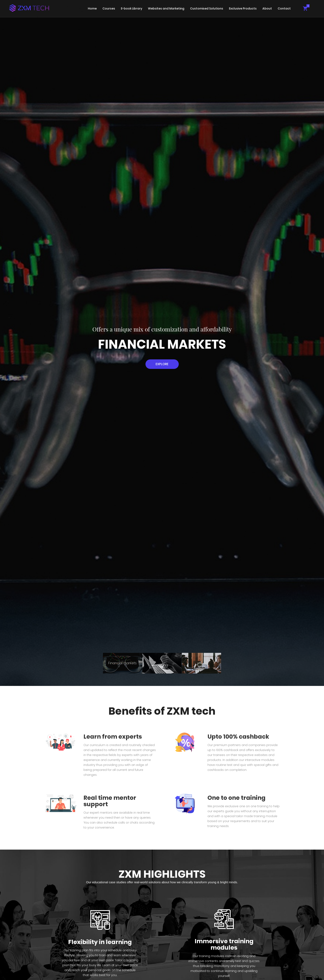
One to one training (236, 798)
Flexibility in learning (100, 942)
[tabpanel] (162, 343)
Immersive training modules (224, 944)
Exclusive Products (243, 8)
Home (92, 8)
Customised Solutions (207, 8)
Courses (109, 8)
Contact (284, 8)
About (267, 8)
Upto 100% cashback (238, 737)
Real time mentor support (110, 801)
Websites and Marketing (166, 8)
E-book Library (132, 8)
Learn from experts (113, 737)
